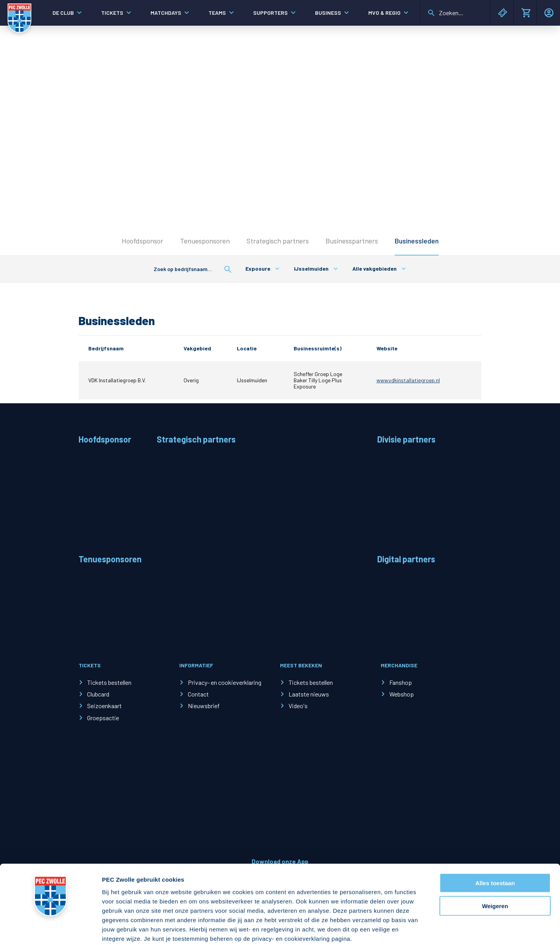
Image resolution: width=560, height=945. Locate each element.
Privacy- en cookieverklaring (225, 682)
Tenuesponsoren (205, 241)
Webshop (402, 694)
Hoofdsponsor (143, 241)
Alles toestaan (495, 843)
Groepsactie (103, 718)
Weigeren (495, 865)
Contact (198, 694)
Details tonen (420, 930)
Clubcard (98, 694)
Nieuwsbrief (204, 706)
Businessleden (417, 241)
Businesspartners (352, 241)
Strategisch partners (278, 241)
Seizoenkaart (104, 706)
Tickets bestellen (109, 682)
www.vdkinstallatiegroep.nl (408, 380)
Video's (298, 706)
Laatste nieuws (309, 694)
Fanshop (401, 682)
